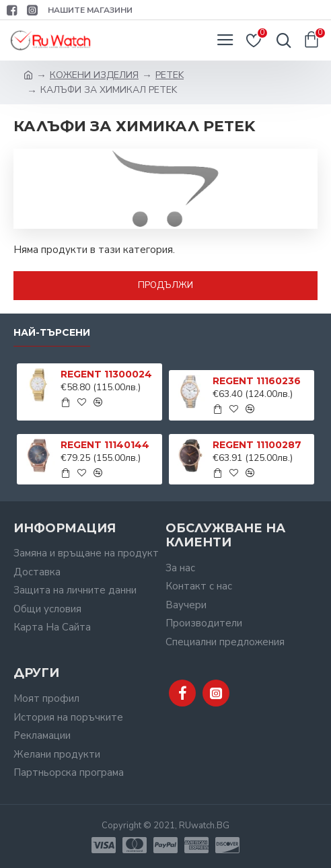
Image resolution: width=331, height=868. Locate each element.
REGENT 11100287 (257, 445)
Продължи (165, 285)
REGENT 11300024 (106, 374)
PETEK (170, 75)
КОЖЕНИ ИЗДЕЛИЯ (94, 75)
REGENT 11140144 (105, 445)
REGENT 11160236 (257, 381)
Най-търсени (52, 333)
